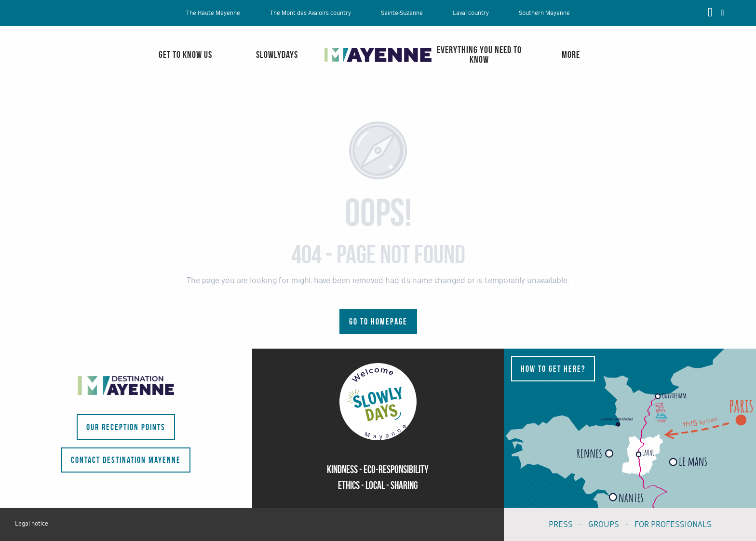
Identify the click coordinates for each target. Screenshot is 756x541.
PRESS (561, 524)
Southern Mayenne (544, 13)
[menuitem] (46, 64)
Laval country (471, 13)
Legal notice (32, 524)
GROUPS (604, 524)
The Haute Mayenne (213, 13)
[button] (723, 13)
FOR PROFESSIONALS (673, 524)
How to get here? (553, 369)
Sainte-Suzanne (402, 13)
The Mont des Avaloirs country (310, 13)
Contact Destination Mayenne (126, 460)
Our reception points (126, 427)
